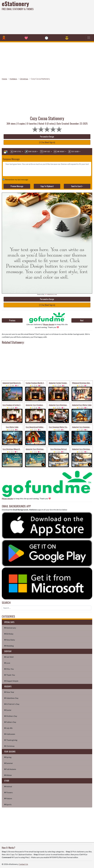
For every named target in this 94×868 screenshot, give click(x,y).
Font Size (45, 152)
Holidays (13, 79)
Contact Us (23, 864)
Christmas (24, 79)
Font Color (31, 152)
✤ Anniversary (10, 628)
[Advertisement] (64, 17)
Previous (12, 320)
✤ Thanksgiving (11, 740)
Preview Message (17, 186)
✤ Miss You (9, 669)
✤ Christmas (9, 746)
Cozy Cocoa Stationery (40, 79)
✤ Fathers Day (10, 722)
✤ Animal (8, 786)
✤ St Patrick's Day (12, 704)
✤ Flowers (8, 792)
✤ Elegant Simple (11, 681)
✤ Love (7, 663)
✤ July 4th (8, 728)
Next (82, 320)
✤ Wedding (9, 646)
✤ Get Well (9, 657)
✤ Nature (8, 798)
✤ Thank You (10, 675)
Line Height (59, 152)
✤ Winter (8, 775)
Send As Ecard (76, 186)
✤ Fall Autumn (10, 769)
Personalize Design (47, 137)
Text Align (74, 152)
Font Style (16, 152)
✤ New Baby (10, 640)
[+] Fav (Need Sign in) (47, 142)
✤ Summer (9, 763)
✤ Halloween (10, 734)
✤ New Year (9, 692)
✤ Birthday (9, 634)
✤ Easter (8, 710)
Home (4, 79)
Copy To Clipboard (47, 186)
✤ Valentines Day (11, 698)
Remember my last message (16, 179)
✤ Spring (8, 757)
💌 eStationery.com (51, 294)
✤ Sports (8, 804)
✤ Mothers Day (11, 716)
